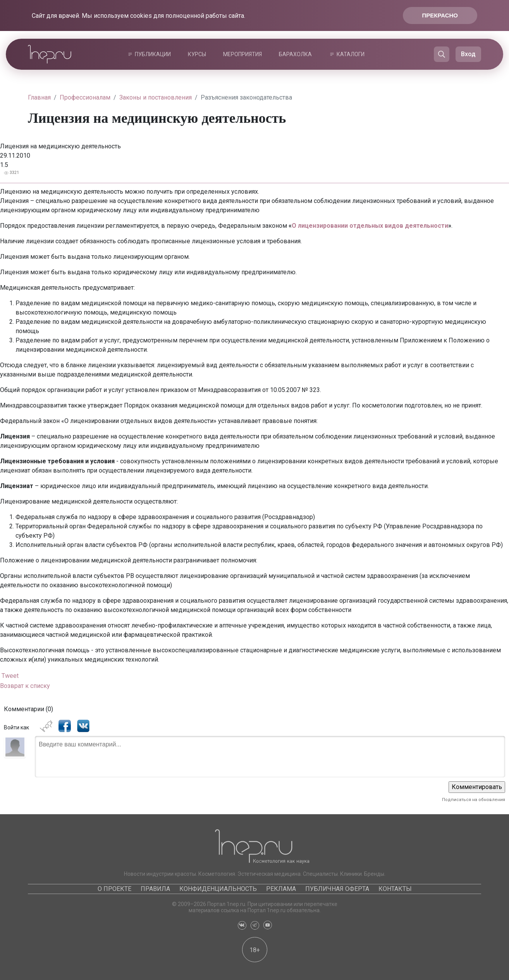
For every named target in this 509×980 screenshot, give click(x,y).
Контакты (395, 889)
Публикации (153, 54)
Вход (468, 54)
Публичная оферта (337, 889)
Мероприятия (242, 54)
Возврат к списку (25, 686)
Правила (155, 889)
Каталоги (351, 54)
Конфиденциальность (218, 889)
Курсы (197, 54)
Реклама (281, 889)
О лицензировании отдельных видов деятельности (370, 226)
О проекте (114, 889)
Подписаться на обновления (474, 800)
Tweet (10, 676)
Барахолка (295, 54)
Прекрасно (440, 15)
